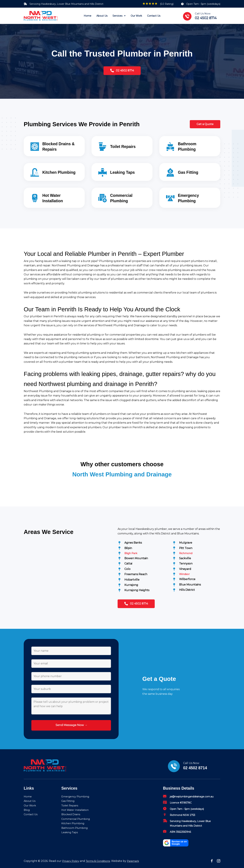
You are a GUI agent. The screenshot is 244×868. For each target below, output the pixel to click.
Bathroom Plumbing (75, 828)
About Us (30, 801)
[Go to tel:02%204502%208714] (203, 16)
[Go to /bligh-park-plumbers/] (142, 553)
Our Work (31, 805)
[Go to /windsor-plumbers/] (196, 575)
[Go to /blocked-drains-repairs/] (54, 146)
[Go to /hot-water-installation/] (54, 198)
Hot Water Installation (76, 810)
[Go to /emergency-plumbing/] (190, 198)
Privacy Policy (72, 861)
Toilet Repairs (70, 805)
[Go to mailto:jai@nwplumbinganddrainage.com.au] (192, 797)
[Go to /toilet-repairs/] (122, 146)
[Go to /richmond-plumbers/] (196, 553)
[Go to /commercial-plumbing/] (122, 198)
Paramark (137, 861)
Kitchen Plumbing (74, 823)
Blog (27, 810)
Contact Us (31, 814)
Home (28, 796)
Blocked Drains (72, 814)
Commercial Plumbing (77, 819)
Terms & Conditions (100, 861)
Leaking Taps (70, 832)
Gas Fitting (69, 801)
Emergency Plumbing (77, 796)
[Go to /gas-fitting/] (190, 172)
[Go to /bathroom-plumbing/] (190, 146)
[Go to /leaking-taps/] (122, 172)
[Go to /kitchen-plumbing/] (54, 172)
